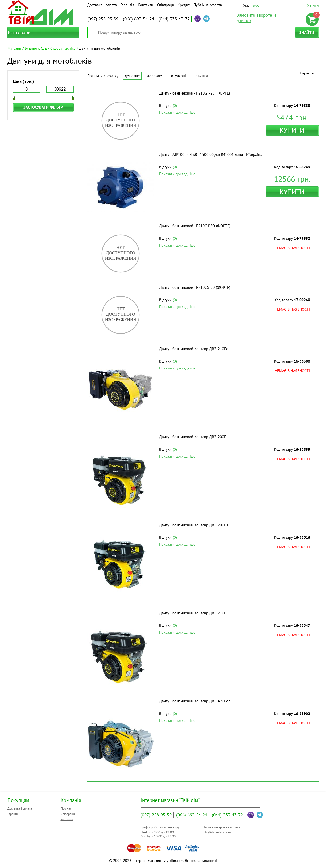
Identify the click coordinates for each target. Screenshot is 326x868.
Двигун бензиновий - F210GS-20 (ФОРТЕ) (195, 287)
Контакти (146, 5)
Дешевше (132, 76)
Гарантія (127, 5)
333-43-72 (174, 19)
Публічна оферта (208, 5)
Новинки (201, 76)
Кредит (184, 5)
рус (256, 5)
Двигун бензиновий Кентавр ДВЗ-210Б (193, 613)
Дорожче (154, 76)
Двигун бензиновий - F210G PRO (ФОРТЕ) (195, 226)
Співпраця (165, 5)
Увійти (313, 5)
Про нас (66, 808)
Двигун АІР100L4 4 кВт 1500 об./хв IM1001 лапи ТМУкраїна (211, 155)
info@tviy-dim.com (217, 832)
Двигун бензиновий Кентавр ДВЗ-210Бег (195, 349)
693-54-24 (139, 19)
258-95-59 (103, 19)
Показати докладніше (177, 112)
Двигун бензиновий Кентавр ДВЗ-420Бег (195, 701)
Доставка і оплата (102, 5)
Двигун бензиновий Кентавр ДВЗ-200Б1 (194, 525)
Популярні (178, 76)
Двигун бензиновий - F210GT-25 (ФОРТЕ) (195, 93)
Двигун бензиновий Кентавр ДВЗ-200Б (193, 437)
